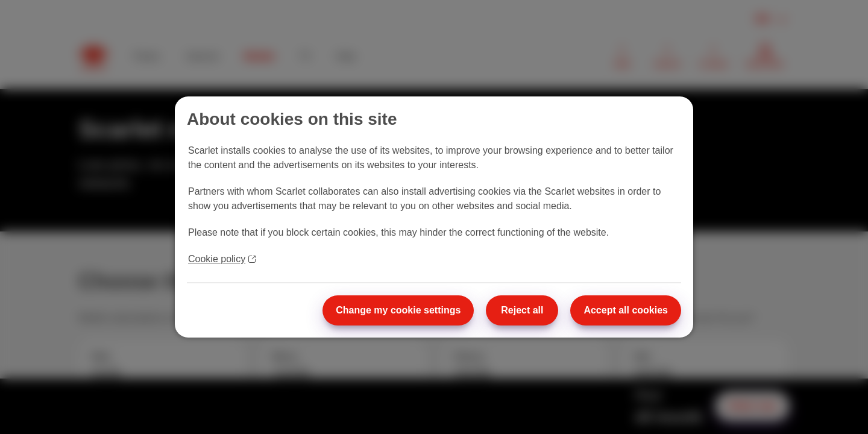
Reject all (522, 310)
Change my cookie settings (398, 310)
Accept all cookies (626, 310)
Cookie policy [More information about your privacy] (222, 259)
